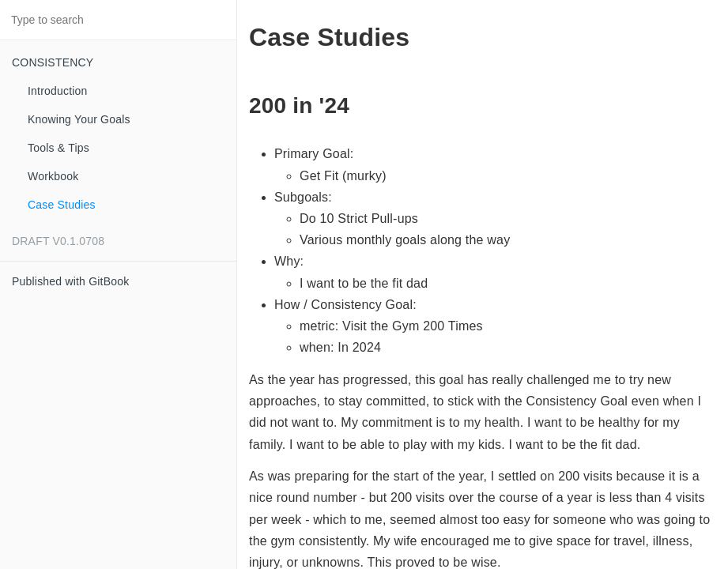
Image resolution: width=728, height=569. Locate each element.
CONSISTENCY (53, 62)
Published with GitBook (70, 281)
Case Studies (62, 205)
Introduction (58, 91)
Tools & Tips (58, 148)
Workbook (53, 176)
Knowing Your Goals (79, 119)
